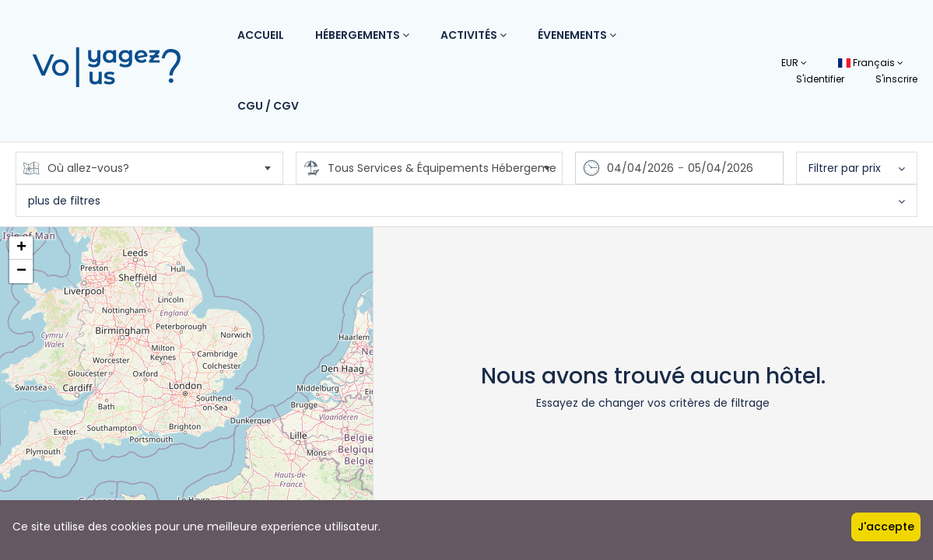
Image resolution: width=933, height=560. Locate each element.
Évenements (577, 35)
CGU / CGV (268, 106)
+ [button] (21, 248)
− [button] (21, 271)
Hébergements (362, 35)
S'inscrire (896, 79)
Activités (474, 35)
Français (871, 63)
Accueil (261, 35)
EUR (794, 63)
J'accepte (886, 527)
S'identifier (820, 79)
